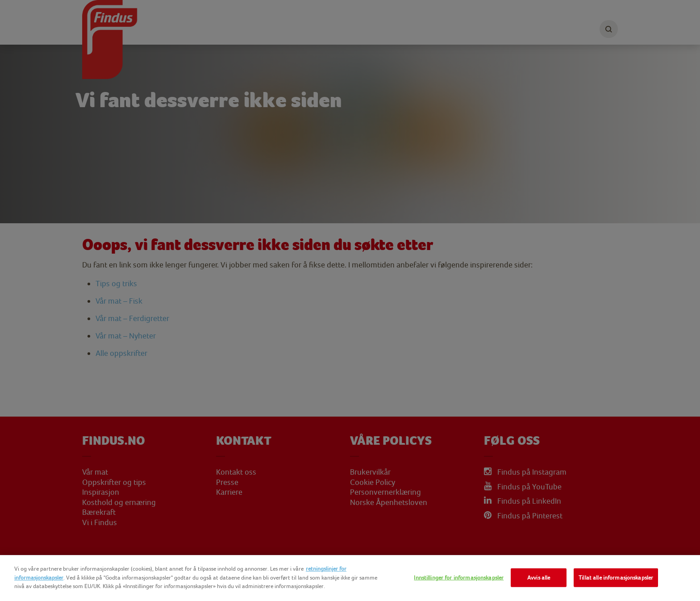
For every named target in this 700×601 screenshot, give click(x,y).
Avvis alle (539, 578)
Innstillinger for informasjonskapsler (459, 578)
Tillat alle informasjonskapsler (616, 578)
